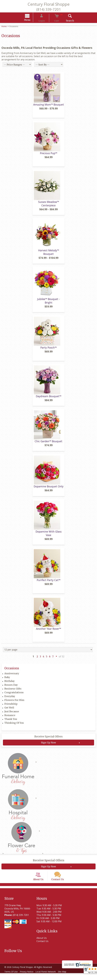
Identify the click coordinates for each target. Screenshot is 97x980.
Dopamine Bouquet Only (49, 489)
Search (66, 21)
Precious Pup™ (49, 156)
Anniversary (12, 676)
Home (4, 27)
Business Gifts (13, 692)
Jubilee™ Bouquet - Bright (48, 304)
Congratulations (14, 695)
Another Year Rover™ (48, 631)
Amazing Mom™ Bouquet (49, 107)
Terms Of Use (12, 978)
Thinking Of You (14, 726)
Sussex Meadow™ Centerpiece (49, 206)
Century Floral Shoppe (49, 4)
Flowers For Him (14, 703)
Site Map (67, 978)
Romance (10, 718)
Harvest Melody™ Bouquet (49, 255)
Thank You (11, 722)
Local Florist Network (49, 978)
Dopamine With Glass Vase (49, 536)
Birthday (9, 684)
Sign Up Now (48, 745)
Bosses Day (11, 688)
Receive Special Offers (48, 739)
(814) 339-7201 (49, 9)
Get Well (9, 711)
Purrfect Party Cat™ (49, 583)
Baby (7, 680)
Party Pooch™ (48, 350)
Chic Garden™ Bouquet (48, 444)
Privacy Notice (29, 978)
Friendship (11, 707)
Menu (32, 20)
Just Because (12, 714)
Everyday (10, 699)
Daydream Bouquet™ (49, 399)
